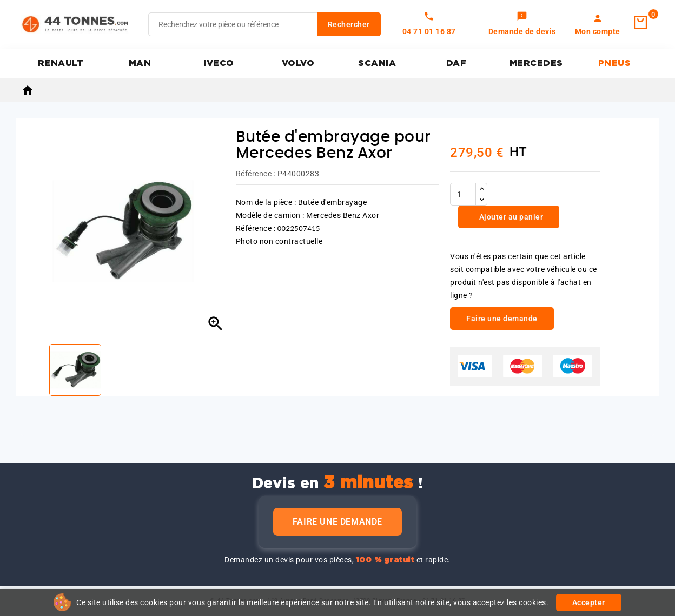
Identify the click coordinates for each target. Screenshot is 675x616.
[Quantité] (463, 194)
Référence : (256, 174)
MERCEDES (536, 63)
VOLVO (298, 63)
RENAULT (61, 63)
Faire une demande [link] (502, 319)
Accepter (589, 602)
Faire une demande (337, 522)
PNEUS (615, 63)
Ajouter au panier (510, 217)
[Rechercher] (264, 24)
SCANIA (377, 63)
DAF (456, 63)
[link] (522, 24)
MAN (140, 63)
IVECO (219, 63)
